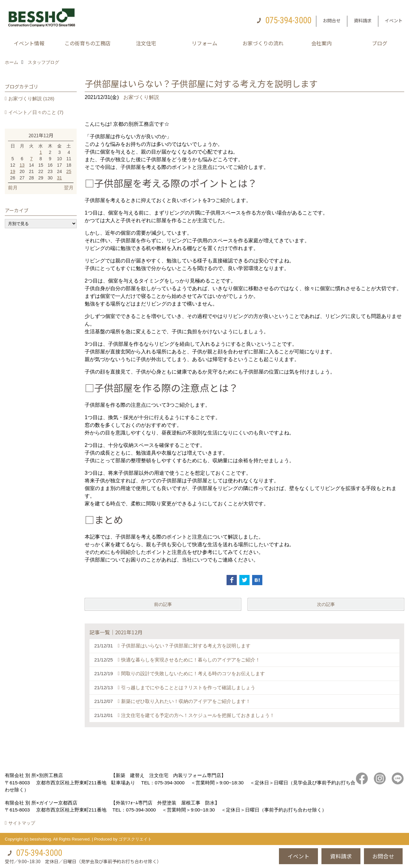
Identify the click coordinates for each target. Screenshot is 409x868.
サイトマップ (22, 823)
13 (22, 165)
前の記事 (163, 604)
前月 (13, 188)
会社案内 (321, 43)
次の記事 (326, 604)
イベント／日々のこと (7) (36, 112)
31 (59, 178)
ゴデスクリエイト (135, 839)
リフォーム (204, 43)
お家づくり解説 (141, 97)
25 (69, 171)
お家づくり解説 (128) (31, 98)
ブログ (380, 43)
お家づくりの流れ (263, 43)
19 (13, 171)
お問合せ (332, 20)
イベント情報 (29, 43)
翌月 (69, 188)
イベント (394, 20)
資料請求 (363, 20)
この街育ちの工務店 (88, 43)
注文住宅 (146, 43)
